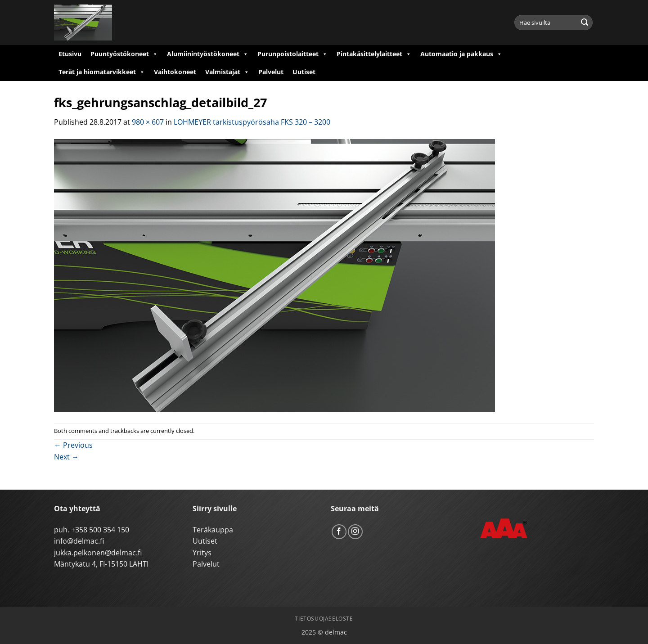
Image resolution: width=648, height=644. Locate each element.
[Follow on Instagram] (355, 532)
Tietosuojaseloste (324, 619)
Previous (73, 445)
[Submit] (585, 23)
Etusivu (70, 54)
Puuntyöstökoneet (124, 54)
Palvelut (271, 72)
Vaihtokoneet (175, 72)
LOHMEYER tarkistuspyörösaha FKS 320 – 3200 (252, 122)
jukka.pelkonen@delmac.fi (98, 553)
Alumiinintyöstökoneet (208, 54)
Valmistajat (227, 72)
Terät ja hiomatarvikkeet (102, 72)
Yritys (202, 553)
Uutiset (304, 72)
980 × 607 (148, 122)
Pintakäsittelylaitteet (374, 54)
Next (66, 457)
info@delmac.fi (79, 541)
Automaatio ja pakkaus (461, 54)
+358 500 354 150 (100, 530)
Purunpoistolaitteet (292, 54)
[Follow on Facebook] (339, 532)
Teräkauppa (213, 530)
